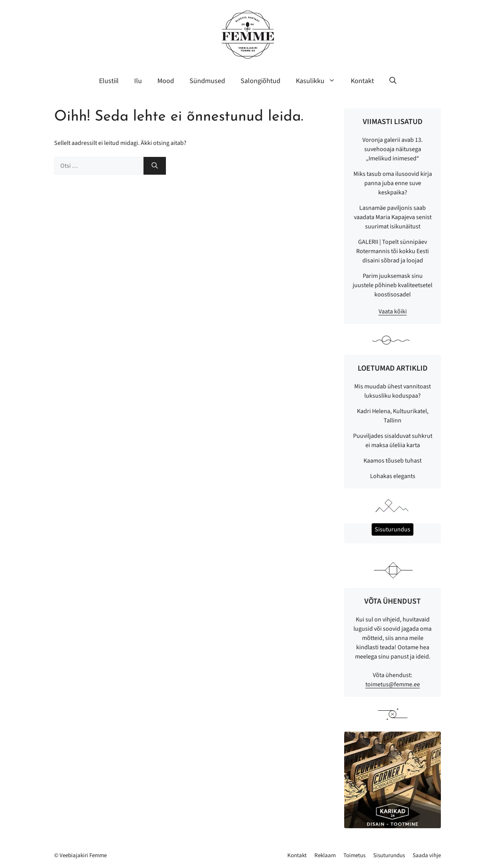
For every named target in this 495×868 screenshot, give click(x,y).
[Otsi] (155, 166)
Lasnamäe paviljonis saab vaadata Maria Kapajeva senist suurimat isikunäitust (393, 217)
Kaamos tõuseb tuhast (393, 461)
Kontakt (362, 81)
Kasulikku (319, 81)
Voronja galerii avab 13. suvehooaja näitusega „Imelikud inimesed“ (393, 149)
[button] (393, 81)
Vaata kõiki (393, 311)
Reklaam (325, 855)
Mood (166, 81)
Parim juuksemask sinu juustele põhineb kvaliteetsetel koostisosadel (393, 285)
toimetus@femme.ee (393, 684)
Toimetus (354, 855)
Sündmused (207, 81)
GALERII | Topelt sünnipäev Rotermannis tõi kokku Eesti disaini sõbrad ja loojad (393, 251)
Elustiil (109, 81)
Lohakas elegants (393, 476)
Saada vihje (427, 855)
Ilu (138, 81)
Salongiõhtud (260, 81)
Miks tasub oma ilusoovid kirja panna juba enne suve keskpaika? (393, 183)
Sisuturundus (389, 855)
